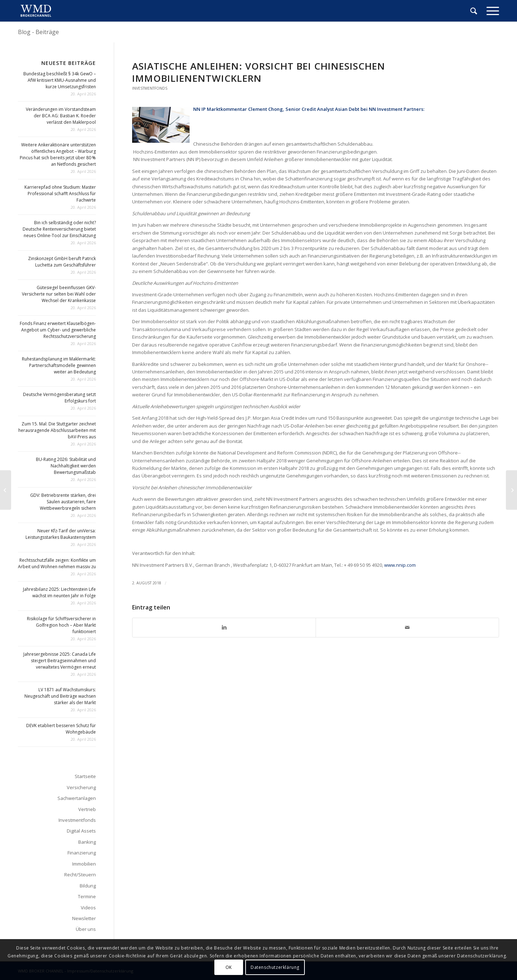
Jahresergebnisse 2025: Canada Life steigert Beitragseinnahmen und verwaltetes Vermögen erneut (60, 661)
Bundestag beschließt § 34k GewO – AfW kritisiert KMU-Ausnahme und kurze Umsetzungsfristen (60, 80)
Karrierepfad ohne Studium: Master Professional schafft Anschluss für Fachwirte (60, 194)
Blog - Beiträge (38, 32)
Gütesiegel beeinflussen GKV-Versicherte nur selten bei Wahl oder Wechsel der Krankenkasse (59, 294)
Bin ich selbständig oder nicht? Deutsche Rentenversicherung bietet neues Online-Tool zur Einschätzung (59, 229)
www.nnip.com (400, 565)
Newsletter (84, 918)
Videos (88, 908)
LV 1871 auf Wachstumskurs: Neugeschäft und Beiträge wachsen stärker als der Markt (60, 696)
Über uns (86, 929)
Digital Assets (81, 831)
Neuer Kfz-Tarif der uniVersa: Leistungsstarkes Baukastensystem (61, 534)
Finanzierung (82, 853)
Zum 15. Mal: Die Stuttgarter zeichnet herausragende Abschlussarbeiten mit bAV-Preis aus (57, 430)
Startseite (85, 776)
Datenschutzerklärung (275, 967)
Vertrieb (87, 809)
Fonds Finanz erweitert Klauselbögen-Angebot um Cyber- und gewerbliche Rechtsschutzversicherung (58, 330)
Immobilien (84, 864)
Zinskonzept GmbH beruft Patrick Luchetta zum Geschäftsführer (62, 262)
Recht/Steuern (80, 875)
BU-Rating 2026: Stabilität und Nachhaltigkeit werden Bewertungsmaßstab (66, 466)
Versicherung (81, 787)
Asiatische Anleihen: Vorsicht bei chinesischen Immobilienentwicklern (259, 72)
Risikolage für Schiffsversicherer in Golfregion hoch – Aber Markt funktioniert (61, 625)
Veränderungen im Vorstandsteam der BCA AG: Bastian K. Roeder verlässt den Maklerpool (61, 116)
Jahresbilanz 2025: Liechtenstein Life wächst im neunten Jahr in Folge (59, 592)
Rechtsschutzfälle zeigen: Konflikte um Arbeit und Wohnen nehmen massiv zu (57, 563)
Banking (87, 842)
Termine (87, 896)
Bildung (88, 886)
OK (229, 967)
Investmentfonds (150, 88)
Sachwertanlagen (77, 798)
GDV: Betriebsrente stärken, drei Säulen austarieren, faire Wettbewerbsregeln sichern (63, 502)
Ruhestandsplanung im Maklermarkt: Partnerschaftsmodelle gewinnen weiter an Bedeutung (59, 365)
